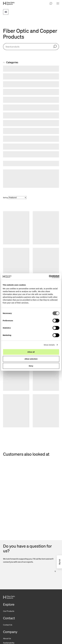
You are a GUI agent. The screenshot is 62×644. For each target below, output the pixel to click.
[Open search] (51, 3)
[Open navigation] (58, 3)
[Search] (55, 47)
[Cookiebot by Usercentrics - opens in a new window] (49, 277)
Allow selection (31, 359)
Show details (49, 345)
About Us (7, 638)
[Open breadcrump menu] (6, 12)
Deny (31, 366)
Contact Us (8, 625)
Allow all (31, 352)
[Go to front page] (9, 3)
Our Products (9, 611)
